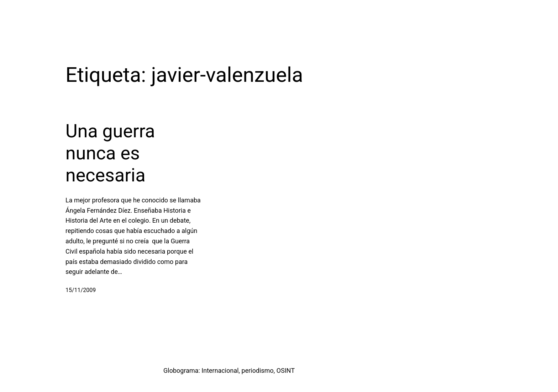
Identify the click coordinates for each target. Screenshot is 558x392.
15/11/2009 (81, 290)
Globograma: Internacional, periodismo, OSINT (229, 370)
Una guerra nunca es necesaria (110, 153)
